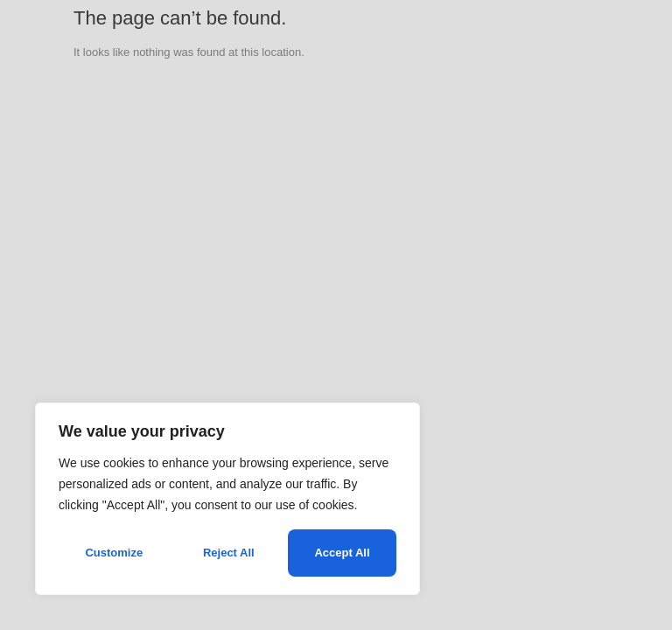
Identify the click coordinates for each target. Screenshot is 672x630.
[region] (227, 499)
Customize (114, 553)
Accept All (342, 553)
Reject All (229, 553)
